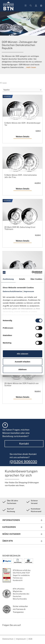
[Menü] (26, 6)
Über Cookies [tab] (36, 279)
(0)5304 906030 (23, 462)
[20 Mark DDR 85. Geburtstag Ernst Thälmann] (22, 216)
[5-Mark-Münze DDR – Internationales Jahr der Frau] (22, 164)
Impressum (21, 639)
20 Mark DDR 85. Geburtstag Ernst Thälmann (20, 228)
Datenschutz (8, 639)
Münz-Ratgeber (11, 534)
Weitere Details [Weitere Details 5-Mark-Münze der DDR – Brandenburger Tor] (22, 137)
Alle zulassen (22, 354)
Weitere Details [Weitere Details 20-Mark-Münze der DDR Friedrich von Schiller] (22, 397)
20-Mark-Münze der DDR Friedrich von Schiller (21, 384)
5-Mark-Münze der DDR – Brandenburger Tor (22, 124)
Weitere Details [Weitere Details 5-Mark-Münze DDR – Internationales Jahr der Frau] (22, 189)
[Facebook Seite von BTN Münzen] (4, 631)
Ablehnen (22, 369)
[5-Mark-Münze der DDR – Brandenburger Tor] (22, 112)
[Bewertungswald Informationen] (16, 631)
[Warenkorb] (41, 6)
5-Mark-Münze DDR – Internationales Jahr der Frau (21, 176)
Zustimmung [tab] (8, 279)
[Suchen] (31, 6)
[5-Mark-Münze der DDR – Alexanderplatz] (22, 268)
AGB (30, 639)
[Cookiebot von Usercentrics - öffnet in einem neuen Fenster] (32, 272)
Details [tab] (22, 279)
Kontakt (24, 444)
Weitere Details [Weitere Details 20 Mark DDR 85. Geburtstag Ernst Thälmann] (22, 241)
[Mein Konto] (36, 6)
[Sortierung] (22, 90)
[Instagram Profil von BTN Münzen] (10, 631)
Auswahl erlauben (22, 362)
